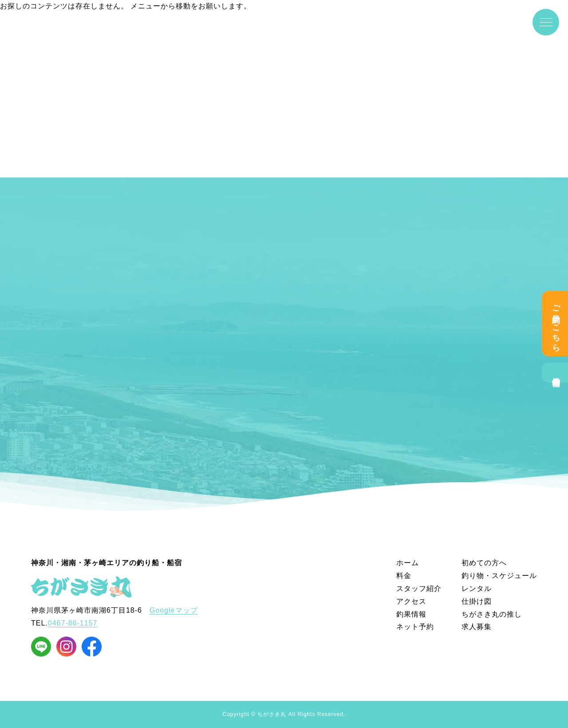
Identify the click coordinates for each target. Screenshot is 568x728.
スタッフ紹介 (419, 588)
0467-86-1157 (73, 623)
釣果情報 (556, 373)
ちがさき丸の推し (492, 614)
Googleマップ (174, 610)
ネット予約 (415, 627)
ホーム (408, 563)
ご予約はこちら (556, 324)
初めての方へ (484, 563)
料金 (404, 576)
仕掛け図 (477, 601)
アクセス (411, 601)
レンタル (477, 588)
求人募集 (477, 627)
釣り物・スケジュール (499, 576)
